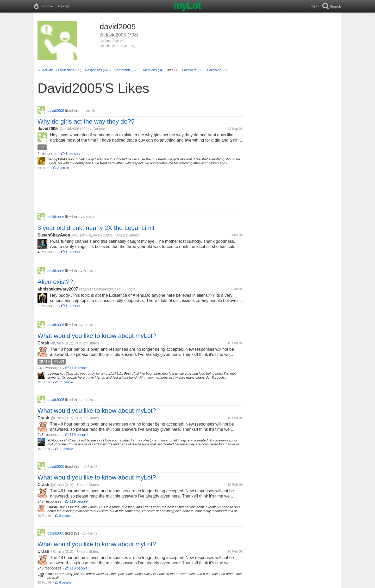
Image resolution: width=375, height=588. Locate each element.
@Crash (57, 343)
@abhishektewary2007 (98, 289)
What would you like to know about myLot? (97, 336)
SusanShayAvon (54, 235)
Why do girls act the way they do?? (86, 121)
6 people (65, 583)
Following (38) (218, 70)
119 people (79, 368)
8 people (65, 516)
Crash (43, 343)
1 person (73, 154)
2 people (63, 168)
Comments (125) (127, 70)
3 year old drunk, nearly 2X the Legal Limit (96, 228)
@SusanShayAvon (86, 235)
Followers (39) (193, 70)
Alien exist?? (55, 282)
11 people (66, 382)
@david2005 (69, 129)
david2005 (48, 129)
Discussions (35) (69, 70)
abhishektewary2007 (58, 289)
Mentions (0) (153, 70)
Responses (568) (98, 70)
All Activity (45, 70)
